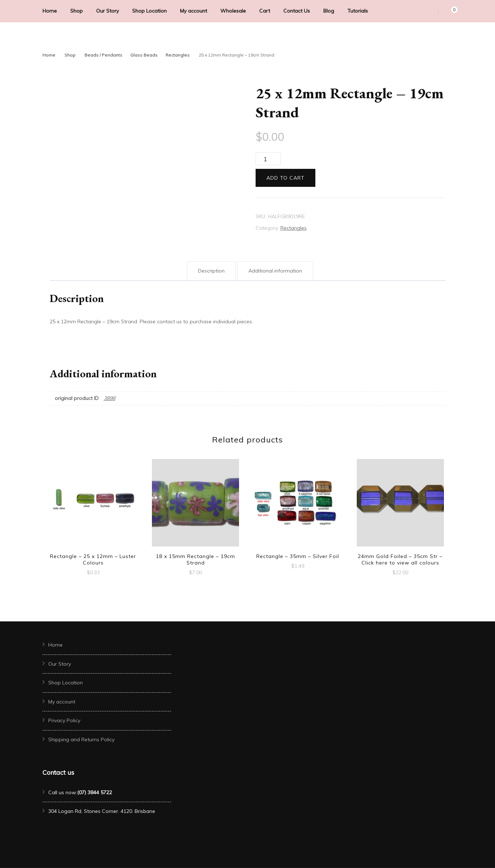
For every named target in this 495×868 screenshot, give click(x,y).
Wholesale (233, 11)
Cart (265, 11)
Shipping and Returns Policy (81, 739)
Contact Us (297, 11)
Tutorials (358, 11)
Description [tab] (211, 271)
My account (193, 11)
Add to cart (285, 178)
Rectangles (294, 228)
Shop (76, 11)
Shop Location (149, 11)
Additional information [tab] (275, 271)
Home (50, 11)
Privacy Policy (64, 720)
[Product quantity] (268, 159)
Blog (329, 11)
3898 (109, 398)
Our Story (107, 11)
